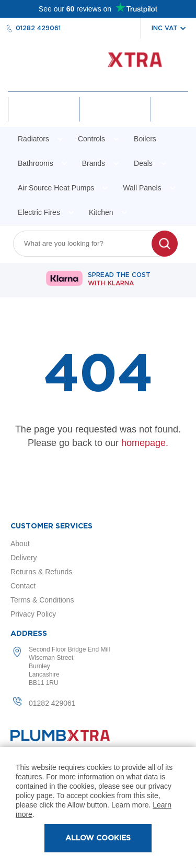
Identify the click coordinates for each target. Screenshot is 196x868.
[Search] (165, 244)
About (20, 544)
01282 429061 (38, 28)
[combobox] (89, 244)
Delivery (24, 558)
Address (29, 634)
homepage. (145, 443)
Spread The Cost (119, 280)
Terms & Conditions (42, 600)
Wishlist (115, 118)
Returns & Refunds (41, 572)
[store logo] (98, 65)
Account (44, 118)
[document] (98, 807)
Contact (23, 586)
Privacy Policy (33, 614)
